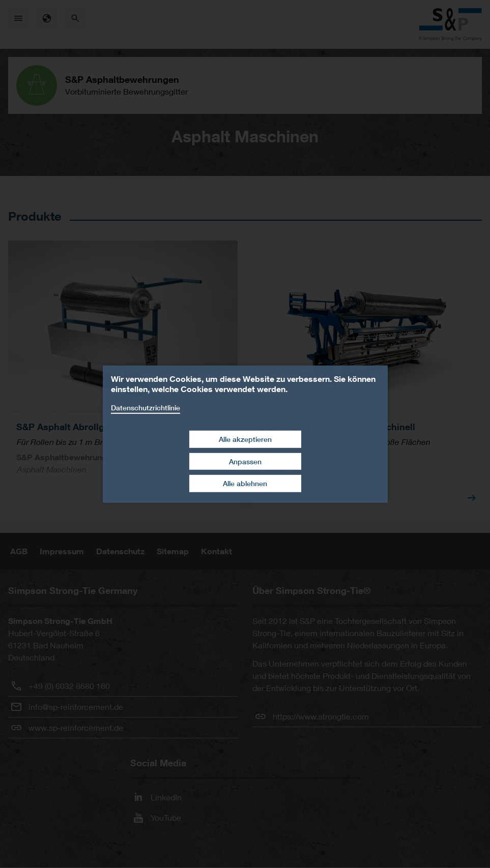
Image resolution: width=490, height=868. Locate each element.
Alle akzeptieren (245, 439)
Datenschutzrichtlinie (146, 407)
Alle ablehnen (245, 483)
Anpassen (245, 461)
